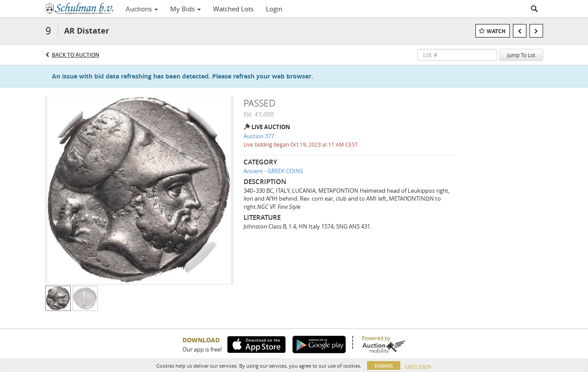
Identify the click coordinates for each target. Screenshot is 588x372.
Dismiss (384, 366)
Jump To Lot (521, 55)
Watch (496, 31)
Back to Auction (76, 55)
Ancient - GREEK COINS (273, 171)
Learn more (418, 366)
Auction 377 (259, 136)
